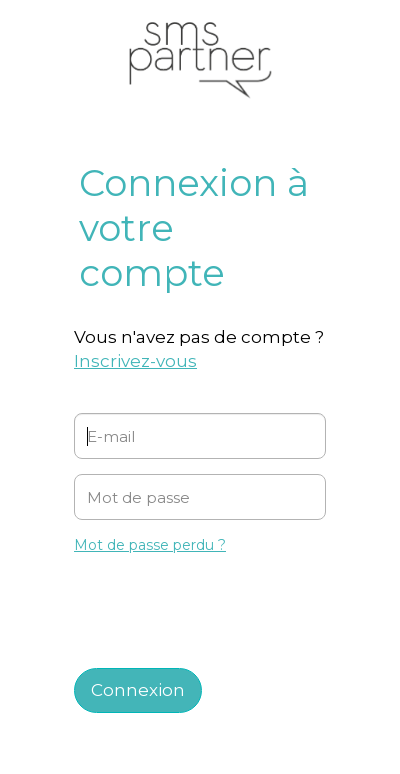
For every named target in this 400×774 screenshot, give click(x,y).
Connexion (138, 690)
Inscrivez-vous (135, 361)
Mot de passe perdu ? (150, 545)
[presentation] (206, 604)
